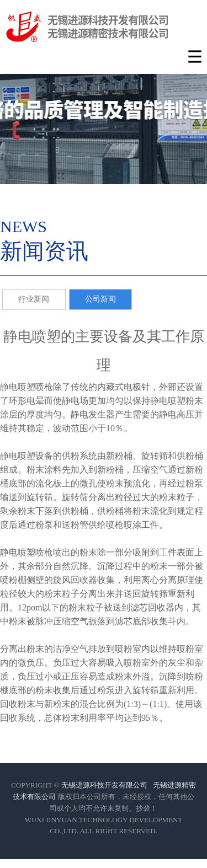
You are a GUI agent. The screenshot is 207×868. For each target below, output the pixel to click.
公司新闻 (100, 299)
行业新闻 (34, 299)
